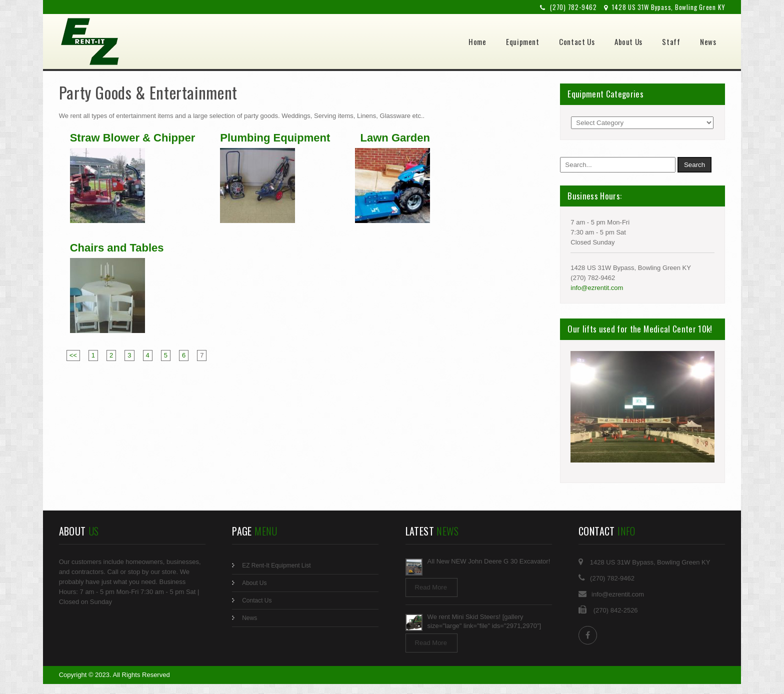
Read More (431, 587)
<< (73, 355)
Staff (671, 41)
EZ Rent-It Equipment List (276, 565)
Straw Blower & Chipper (133, 138)
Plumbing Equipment (275, 138)
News (708, 41)
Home (477, 41)
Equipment (522, 41)
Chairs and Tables (117, 248)
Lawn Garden (395, 138)
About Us (628, 41)
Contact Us (577, 41)
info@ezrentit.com (597, 288)
